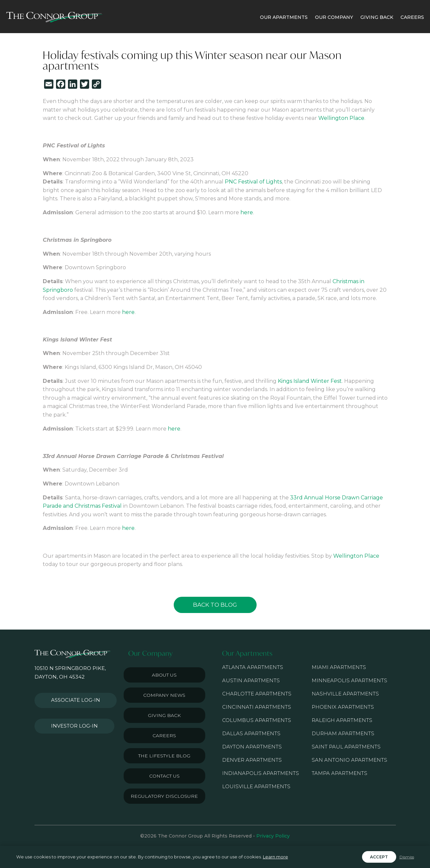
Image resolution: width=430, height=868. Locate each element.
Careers (164, 736)
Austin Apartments (251, 680)
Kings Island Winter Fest (310, 381)
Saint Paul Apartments (346, 747)
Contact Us (164, 776)
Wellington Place (341, 118)
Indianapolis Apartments (261, 773)
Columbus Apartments (257, 720)
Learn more (276, 857)
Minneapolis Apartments (349, 680)
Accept (379, 857)
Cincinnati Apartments (257, 707)
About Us (164, 675)
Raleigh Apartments (342, 720)
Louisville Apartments (256, 786)
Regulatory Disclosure (164, 796)
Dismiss (407, 857)
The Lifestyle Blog (164, 756)
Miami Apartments (339, 667)
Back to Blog (215, 605)
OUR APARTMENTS (284, 17)
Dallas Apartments (251, 733)
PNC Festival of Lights (253, 182)
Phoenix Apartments (343, 707)
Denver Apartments (252, 760)
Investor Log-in (70, 718)
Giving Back (164, 715)
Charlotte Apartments (257, 694)
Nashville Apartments (345, 694)
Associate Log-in (72, 698)
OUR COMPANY (334, 17)
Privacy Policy (273, 836)
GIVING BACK (377, 17)
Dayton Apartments (252, 747)
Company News (164, 695)
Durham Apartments (343, 733)
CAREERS (412, 17)
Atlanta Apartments (253, 667)
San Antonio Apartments (349, 760)
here (247, 212)
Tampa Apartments (339, 773)
